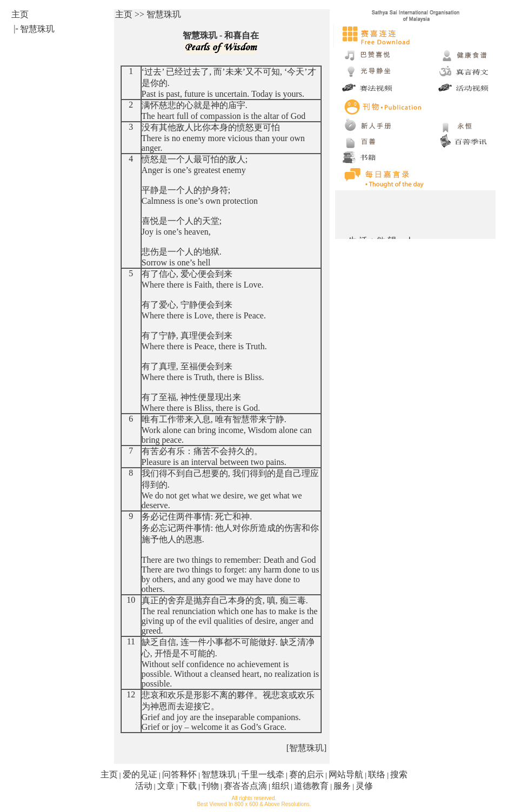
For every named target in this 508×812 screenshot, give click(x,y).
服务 (342, 786)
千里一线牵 (263, 774)
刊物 (210, 786)
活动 (144, 786)
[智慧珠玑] (307, 748)
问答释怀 (179, 774)
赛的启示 (306, 774)
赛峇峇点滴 (245, 786)
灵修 (364, 786)
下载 (188, 786)
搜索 (399, 774)
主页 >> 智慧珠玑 (148, 14)
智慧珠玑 (219, 774)
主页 (109, 774)
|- (16, 28)
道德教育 (311, 786)
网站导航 (346, 774)
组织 (280, 786)
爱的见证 (140, 774)
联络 (377, 774)
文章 (166, 786)
